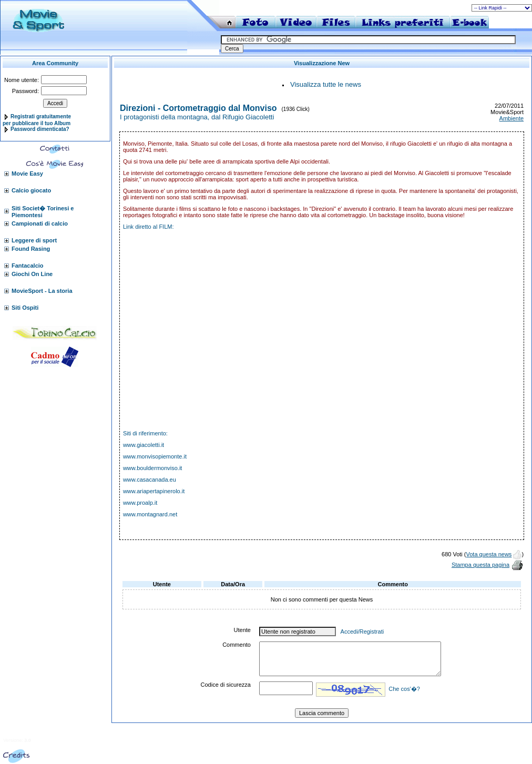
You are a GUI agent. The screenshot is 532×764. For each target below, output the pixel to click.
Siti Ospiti (25, 308)
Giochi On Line (32, 274)
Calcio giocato (31, 190)
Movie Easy (27, 174)
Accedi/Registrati (362, 631)
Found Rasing (31, 249)
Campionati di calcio (40, 223)
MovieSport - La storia (42, 291)
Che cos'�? (404, 689)
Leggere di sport (34, 240)
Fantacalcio (28, 266)
